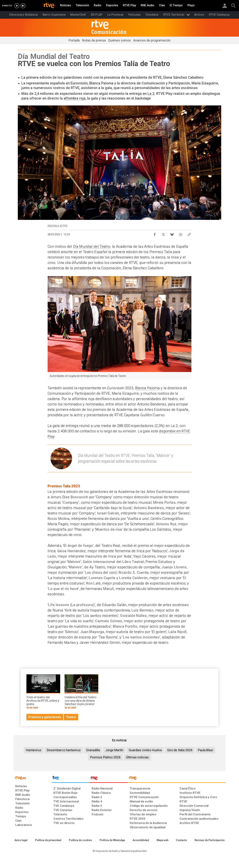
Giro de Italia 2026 (180, 750)
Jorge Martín (114, 750)
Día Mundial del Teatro (92, 246)
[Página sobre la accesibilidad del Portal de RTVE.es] (141, 840)
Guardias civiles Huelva (145, 750)
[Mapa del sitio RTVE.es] (162, 840)
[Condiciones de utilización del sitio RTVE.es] (21, 840)
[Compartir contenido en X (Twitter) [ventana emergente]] (163, 234)
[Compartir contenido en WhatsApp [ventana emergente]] (181, 234)
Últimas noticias (137, 757)
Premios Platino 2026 (105, 757)
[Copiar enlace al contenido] (189, 234)
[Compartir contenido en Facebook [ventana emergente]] (155, 234)
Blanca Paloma (147, 388)
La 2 (151, 94)
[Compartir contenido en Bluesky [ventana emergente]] (172, 234)
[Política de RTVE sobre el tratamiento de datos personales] (48, 840)
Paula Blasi (205, 750)
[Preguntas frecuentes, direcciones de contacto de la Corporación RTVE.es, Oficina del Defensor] (181, 840)
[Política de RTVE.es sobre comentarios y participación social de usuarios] (210, 840)
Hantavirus (34, 750)
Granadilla (93, 750)
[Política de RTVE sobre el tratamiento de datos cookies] (80, 840)
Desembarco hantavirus (64, 750)
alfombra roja (75, 98)
